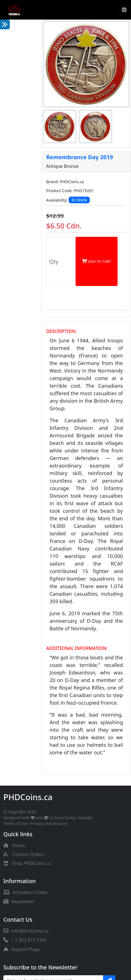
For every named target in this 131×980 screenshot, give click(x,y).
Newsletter (19, 902)
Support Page (22, 949)
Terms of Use (15, 823)
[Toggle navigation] (124, 10)
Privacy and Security (49, 823)
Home (19, 845)
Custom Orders (28, 854)
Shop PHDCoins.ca (31, 863)
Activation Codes (25, 892)
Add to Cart (97, 261)
